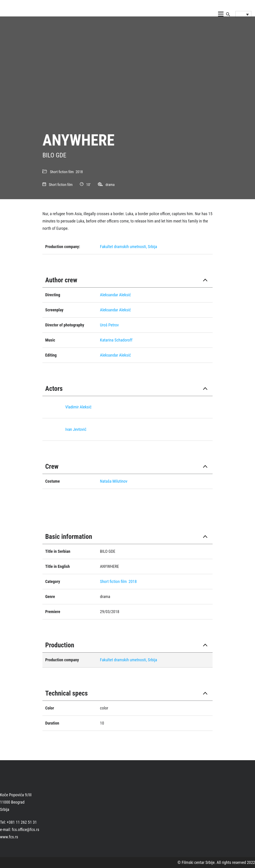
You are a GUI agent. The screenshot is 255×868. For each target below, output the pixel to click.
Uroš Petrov (109, 325)
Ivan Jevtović (76, 429)
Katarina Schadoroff (116, 340)
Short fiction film (62, 172)
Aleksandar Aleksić (115, 295)
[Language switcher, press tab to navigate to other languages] (243, 14)
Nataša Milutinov (114, 481)
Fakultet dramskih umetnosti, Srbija (128, 247)
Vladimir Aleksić (78, 407)
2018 (79, 172)
